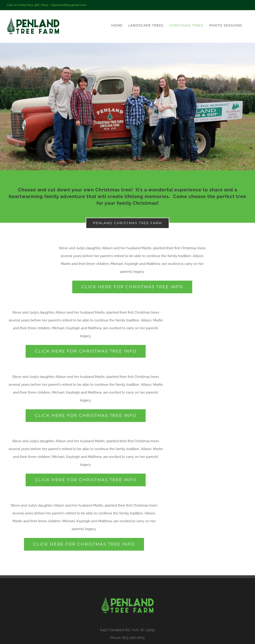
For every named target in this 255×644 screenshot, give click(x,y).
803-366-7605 (133, 638)
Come (180, 196)
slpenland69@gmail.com (69, 5)
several (66, 256)
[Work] (127, 107)
